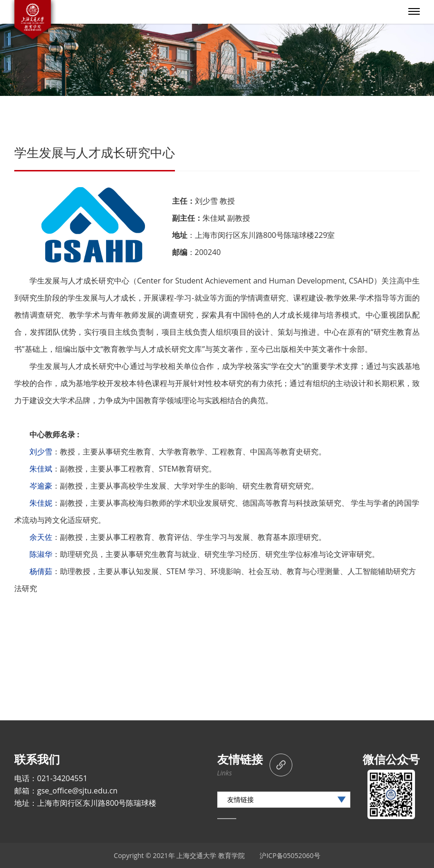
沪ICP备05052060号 (290, 855)
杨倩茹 (41, 571)
